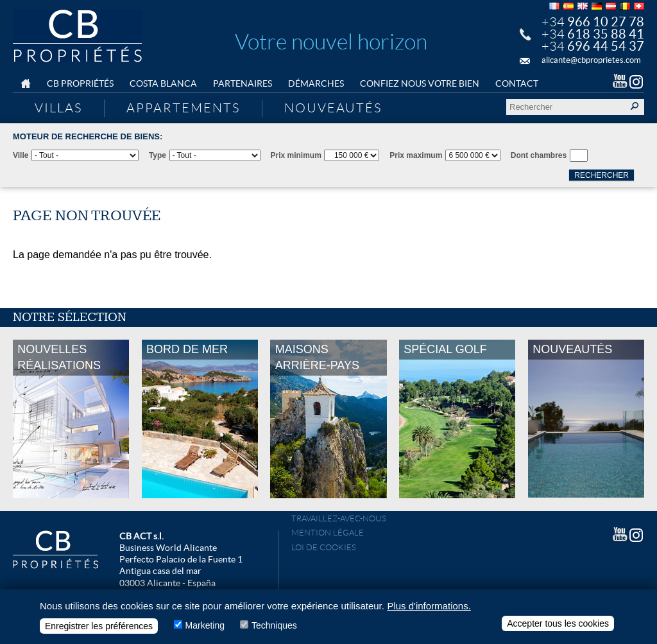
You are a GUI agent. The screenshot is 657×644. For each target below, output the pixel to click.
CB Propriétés (80, 83)
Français (554, 6)
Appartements (183, 108)
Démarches (316, 83)
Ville (21, 155)
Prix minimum (296, 155)
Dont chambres (539, 155)
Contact (517, 83)
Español (568, 6)
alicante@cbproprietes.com (591, 60)
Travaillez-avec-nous (339, 518)
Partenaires (243, 83)
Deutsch (597, 6)
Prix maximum (416, 155)
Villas (58, 108)
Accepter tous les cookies (558, 625)
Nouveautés (333, 108)
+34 (593, 22)
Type (158, 155)
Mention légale (328, 533)
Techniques (274, 627)
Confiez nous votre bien (420, 83)
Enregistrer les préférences (99, 628)
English (583, 6)
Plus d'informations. (429, 608)
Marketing (205, 627)
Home (26, 84)
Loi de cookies (324, 547)
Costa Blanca (163, 83)
